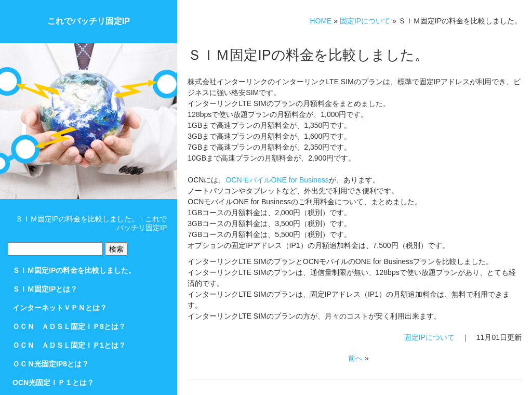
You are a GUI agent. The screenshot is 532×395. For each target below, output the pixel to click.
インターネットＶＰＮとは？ (60, 308)
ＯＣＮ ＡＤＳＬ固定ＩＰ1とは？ (69, 345)
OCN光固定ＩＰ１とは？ (53, 383)
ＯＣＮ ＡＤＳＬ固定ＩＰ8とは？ (69, 326)
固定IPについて (365, 21)
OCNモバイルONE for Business (277, 180)
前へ (355, 358)
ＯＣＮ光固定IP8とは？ (51, 364)
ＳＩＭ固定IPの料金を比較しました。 (74, 270)
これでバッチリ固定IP (89, 21)
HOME (321, 21)
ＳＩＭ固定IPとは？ (45, 289)
